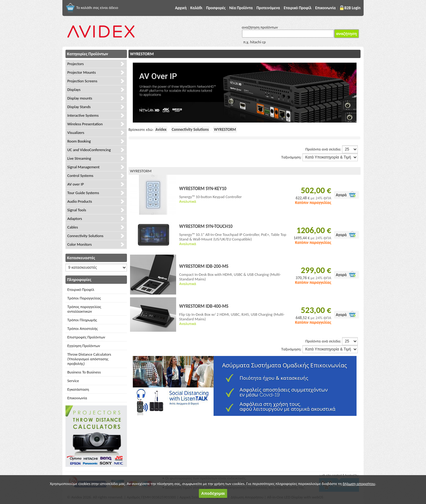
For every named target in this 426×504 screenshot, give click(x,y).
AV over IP (76, 184)
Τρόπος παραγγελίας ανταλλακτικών (84, 309)
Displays (74, 90)
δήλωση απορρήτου (359, 484)
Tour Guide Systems (83, 193)
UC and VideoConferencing (89, 150)
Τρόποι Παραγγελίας (84, 298)
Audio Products (80, 201)
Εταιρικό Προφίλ (81, 289)
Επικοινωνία (77, 398)
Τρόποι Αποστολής (83, 328)
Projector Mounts (81, 72)
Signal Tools (77, 210)
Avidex (161, 129)
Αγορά (341, 195)
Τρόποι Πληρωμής (82, 320)
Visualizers (76, 133)
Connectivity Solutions (85, 236)
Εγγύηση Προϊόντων (84, 346)
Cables (73, 227)
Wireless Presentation (85, 124)
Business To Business (84, 372)
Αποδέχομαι (213, 493)
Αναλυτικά (188, 201)
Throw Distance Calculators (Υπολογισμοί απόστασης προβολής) (89, 359)
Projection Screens (82, 81)
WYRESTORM (225, 129)
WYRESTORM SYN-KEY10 (203, 189)
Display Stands (79, 107)
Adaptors (75, 219)
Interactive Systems (83, 115)
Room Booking (79, 141)
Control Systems (80, 176)
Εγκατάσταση (78, 389)
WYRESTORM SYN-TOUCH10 (206, 226)
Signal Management (83, 167)
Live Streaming (79, 158)
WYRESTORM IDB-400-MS (204, 306)
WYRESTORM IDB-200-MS (204, 266)
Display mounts (80, 98)
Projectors (75, 64)
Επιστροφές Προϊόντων (86, 337)
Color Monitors (79, 244)
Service (73, 381)
